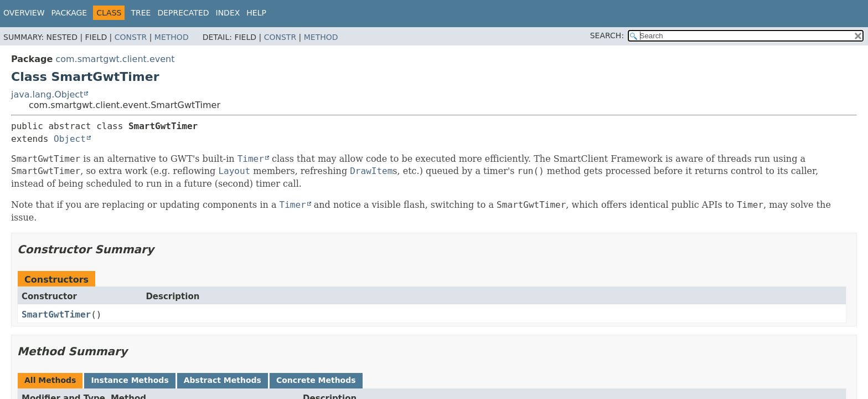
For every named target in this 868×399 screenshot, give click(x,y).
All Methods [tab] (50, 380)
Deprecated (183, 13)
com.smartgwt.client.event (115, 59)
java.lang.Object (47, 94)
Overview (24, 13)
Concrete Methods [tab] (316, 380)
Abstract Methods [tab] (223, 380)
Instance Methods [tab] (130, 380)
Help (256, 13)
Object (70, 139)
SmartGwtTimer (56, 314)
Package (69, 13)
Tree (141, 13)
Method (172, 37)
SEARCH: (607, 35)
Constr (131, 37)
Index (228, 13)
